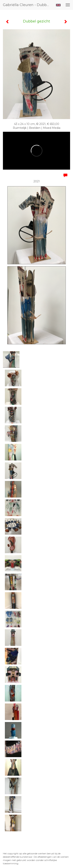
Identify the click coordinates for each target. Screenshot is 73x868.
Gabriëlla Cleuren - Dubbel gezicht (28, 5)
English (58, 5)
